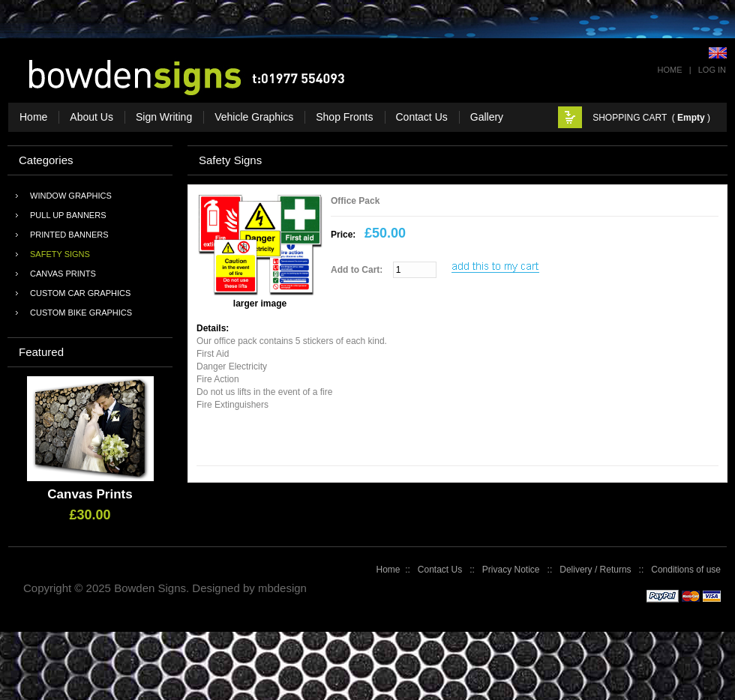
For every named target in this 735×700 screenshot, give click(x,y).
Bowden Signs (150, 588)
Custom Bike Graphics (81, 313)
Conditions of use (686, 570)
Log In (712, 70)
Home (670, 70)
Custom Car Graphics (80, 293)
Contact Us (440, 570)
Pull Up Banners (68, 215)
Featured (41, 352)
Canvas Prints (63, 274)
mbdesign (282, 588)
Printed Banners (69, 235)
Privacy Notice (511, 570)
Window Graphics (71, 196)
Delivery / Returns (595, 570)
